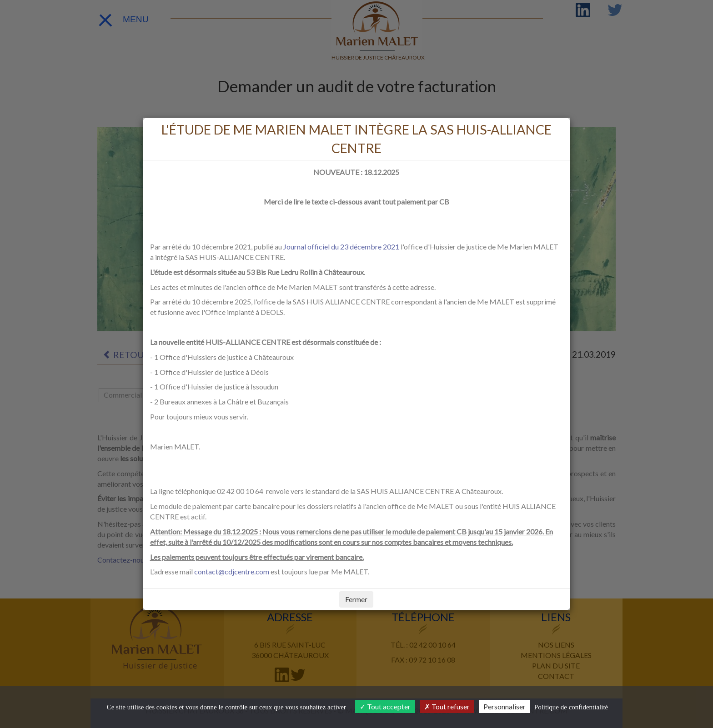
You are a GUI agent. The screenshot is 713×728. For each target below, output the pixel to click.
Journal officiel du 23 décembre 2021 (341, 247)
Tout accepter (385, 706)
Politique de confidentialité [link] (571, 707)
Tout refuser (447, 706)
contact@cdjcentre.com (232, 571)
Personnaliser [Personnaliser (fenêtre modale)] (505, 706)
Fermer (356, 599)
